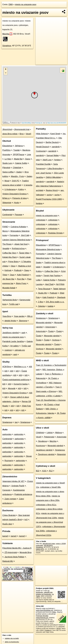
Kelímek (8, 270)
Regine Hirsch (52, 190)
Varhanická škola (10, 300)
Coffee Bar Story (9, 253)
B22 (38, 471)
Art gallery (15, 346)
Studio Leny (7, 163)
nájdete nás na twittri (12, 638)
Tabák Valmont (59, 289)
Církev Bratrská (9, 515)
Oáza (13, 266)
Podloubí (18, 270)
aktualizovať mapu (49, 544)
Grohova (56, 340)
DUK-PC (16, 181)
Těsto (5, 275)
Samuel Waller (53, 156)
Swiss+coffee (8, 172)
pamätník (56, 147)
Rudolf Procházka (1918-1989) (49, 199)
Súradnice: (7, 46)
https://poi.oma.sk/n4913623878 (57, 123)
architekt (40, 190)
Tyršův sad (14, 304)
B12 (51, 471)
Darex (28, 159)
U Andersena (10, 189)
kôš (31, 367)
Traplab (16, 150)
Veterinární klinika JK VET (13, 481)
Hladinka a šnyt (24, 266)
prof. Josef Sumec (44, 173)
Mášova (59, 433)
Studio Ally (43, 293)
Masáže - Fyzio (17, 176)
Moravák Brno (26, 552)
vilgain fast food (21, 244)
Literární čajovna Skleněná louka (16, 240)
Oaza (12, 275)
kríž (26, 520)
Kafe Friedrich (23, 275)
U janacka (28, 185)
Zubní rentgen (11, 499)
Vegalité (6, 249)
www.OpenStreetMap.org (45, 610)
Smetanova (7, 422)
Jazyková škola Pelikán (14, 557)
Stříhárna (19, 146)
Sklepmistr (7, 203)
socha (49, 195)
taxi (16, 422)
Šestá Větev (24, 253)
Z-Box (41, 302)
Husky (17, 203)
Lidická (50, 433)
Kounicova (40, 446)
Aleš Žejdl (49, 284)
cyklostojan (41, 220)
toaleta (50, 306)
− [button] (6, 73)
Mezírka (7, 34)
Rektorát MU (8, 561)
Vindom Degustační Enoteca (15, 194)
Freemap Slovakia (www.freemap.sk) (42, 617)
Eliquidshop (7, 146)
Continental (7, 215)
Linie (29, 155)
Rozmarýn (9, 461)
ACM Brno (7, 367)
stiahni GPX (40, 549)
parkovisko (7, 434)
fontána (57, 160)
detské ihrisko (10, 321)
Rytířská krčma (18, 249)
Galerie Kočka (49, 280)
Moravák (12, 388)
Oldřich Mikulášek (53, 177)
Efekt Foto (26, 406)
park (23, 333)
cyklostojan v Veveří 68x (50, 487)
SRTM (59, 629)
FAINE (5, 227)
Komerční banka (21, 384)
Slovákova (43, 441)
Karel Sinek (55, 134)
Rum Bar (21, 279)
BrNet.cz (6, 198)
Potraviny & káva (20, 198)
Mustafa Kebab (9, 288)
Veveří (29, 134)
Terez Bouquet (44, 289)
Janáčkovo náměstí (11, 333)
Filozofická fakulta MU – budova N (17, 548)
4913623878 (48, 545)
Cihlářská (40, 433)
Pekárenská (49, 437)
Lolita (38, 280)
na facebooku (43, 591)
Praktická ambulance (23, 494)
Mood (7, 181)
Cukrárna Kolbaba (18, 227)
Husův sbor (7, 524)
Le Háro (8, 159)
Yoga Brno (7, 316)
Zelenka (42, 306)
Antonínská (50, 327)
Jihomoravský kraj (22, 129)
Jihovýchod (7, 129)
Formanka (14, 235)
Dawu (27, 270)
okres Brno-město (10, 134)
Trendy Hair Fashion (52, 276)
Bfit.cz (30, 316)
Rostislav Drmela (55, 233)
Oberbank (61, 297)
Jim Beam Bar (8, 279)
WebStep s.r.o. (20, 367)
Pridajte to (48, 630)
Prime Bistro (13, 262)
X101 (44, 471)
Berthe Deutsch (52, 142)
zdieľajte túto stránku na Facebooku (44, 593)
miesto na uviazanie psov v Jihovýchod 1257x (50, 522)
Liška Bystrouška (55, 169)
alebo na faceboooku (12, 642)
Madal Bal (18, 159)
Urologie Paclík (18, 486)
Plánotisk (6, 168)
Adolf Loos (47, 160)
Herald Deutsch (43, 147)
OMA (11, 4)
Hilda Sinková (42, 134)
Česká (51, 331)
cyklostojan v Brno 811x (46, 505)
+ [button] (6, 69)
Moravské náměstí (44, 323)
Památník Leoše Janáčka (13, 341)
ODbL (54, 612)
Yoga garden (19, 316)
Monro (5, 231)
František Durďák (43, 164)
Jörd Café (25, 235)
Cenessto (6, 490)
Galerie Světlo (21, 163)
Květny (21, 189)
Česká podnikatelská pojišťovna (16, 380)
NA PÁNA (60, 284)
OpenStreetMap (26, 123)
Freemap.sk (39, 123)
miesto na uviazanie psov (26, 4)
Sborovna (23, 321)
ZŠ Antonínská (11, 552)
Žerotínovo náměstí (46, 454)
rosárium (8, 350)
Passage (18, 215)
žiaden (19, 172)
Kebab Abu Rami (10, 257)
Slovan (29, 456)
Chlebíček (17, 168)
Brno (22, 134)
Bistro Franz (21, 283)
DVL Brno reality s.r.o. (55, 302)
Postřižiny (7, 150)
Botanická (61, 454)
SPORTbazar (19, 155)
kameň (5, 536)
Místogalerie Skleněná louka (48, 249)
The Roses (7, 244)
